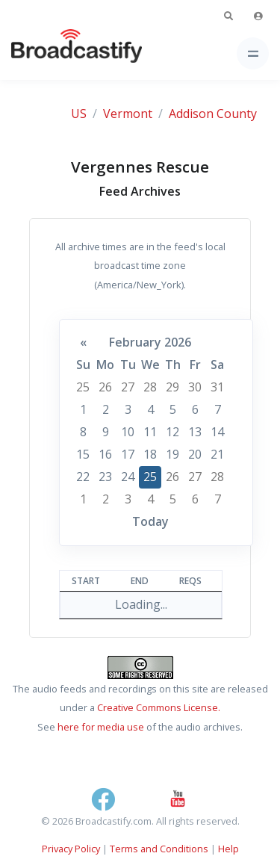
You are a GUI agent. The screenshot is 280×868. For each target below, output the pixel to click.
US (79, 114)
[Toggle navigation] (253, 53)
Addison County (213, 114)
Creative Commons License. (159, 707)
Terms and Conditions (159, 849)
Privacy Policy (71, 849)
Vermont (128, 114)
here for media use (101, 727)
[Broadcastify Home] (53, 53)
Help (228, 849)
